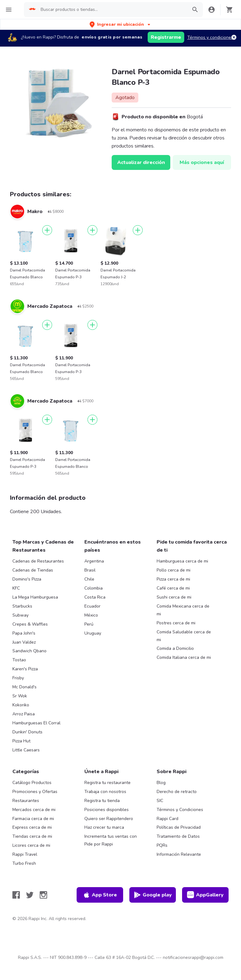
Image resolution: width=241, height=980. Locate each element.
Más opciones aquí (202, 162)
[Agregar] (47, 230)
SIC (160, 801)
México (91, 615)
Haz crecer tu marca (104, 827)
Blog (161, 783)
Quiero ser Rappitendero (109, 819)
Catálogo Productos (32, 783)
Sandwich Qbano (29, 651)
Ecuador (92, 606)
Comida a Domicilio (175, 648)
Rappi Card (167, 819)
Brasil (90, 570)
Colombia (94, 588)
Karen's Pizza (25, 669)
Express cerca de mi (32, 827)
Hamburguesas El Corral (36, 723)
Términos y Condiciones (180, 810)
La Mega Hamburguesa (35, 597)
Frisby (18, 678)
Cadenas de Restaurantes (38, 561)
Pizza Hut (21, 741)
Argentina (94, 561)
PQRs (162, 845)
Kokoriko (21, 705)
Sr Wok (20, 696)
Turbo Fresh (24, 863)
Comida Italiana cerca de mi (184, 657)
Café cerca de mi (173, 588)
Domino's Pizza (27, 579)
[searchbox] (112, 10)
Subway (20, 615)
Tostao (19, 660)
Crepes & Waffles (30, 624)
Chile (89, 579)
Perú (89, 624)
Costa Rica (95, 597)
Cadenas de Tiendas (33, 570)
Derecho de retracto (177, 792)
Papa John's (24, 633)
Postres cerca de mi (176, 623)
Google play (153, 895)
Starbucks (22, 606)
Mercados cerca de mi (34, 810)
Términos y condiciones (210, 37)
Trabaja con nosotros (105, 792)
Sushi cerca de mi (174, 597)
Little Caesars (26, 750)
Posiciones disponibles (107, 810)
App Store (100, 895)
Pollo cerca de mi (174, 570)
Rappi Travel (25, 854)
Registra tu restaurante (107, 783)
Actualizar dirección (141, 162)
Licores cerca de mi (31, 845)
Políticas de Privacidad (179, 827)
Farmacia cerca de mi (33, 819)
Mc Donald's (25, 687)
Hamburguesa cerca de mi (182, 561)
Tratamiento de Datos (178, 836)
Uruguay (93, 633)
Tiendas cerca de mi (32, 836)
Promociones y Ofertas (35, 792)
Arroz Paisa (24, 714)
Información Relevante (179, 854)
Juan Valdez (24, 642)
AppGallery (205, 895)
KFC (16, 588)
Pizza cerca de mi (173, 579)
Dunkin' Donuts (27, 732)
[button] (120, 24)
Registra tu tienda (102, 801)
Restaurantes (26, 801)
